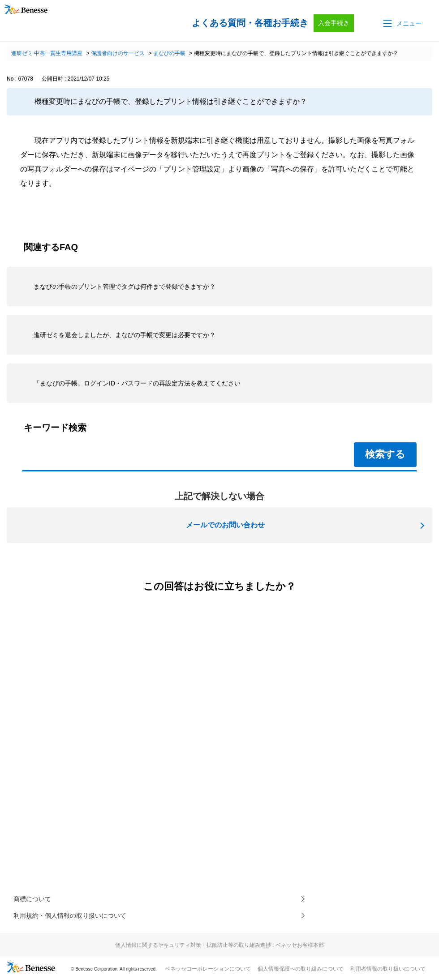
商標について (35, 900)
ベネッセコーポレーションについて (208, 971)
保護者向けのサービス (118, 53)
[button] (401, 23)
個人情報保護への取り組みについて (301, 971)
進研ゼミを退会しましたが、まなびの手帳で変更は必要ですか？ (125, 335)
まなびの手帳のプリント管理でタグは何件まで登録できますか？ (125, 287)
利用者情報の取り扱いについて (388, 971)
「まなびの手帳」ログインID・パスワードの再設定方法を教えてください (137, 383)
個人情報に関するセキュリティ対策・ (219, 948)
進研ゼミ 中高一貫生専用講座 (47, 53)
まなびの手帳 (169, 53)
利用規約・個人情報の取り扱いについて (78, 918)
